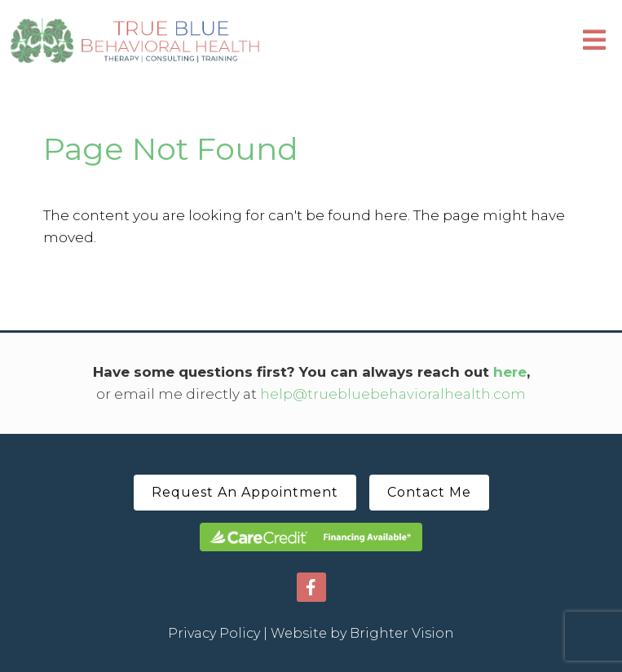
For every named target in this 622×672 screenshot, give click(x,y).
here (510, 372)
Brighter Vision (402, 633)
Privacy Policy (214, 633)
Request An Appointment (245, 492)
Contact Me (429, 492)
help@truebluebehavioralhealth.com (393, 394)
